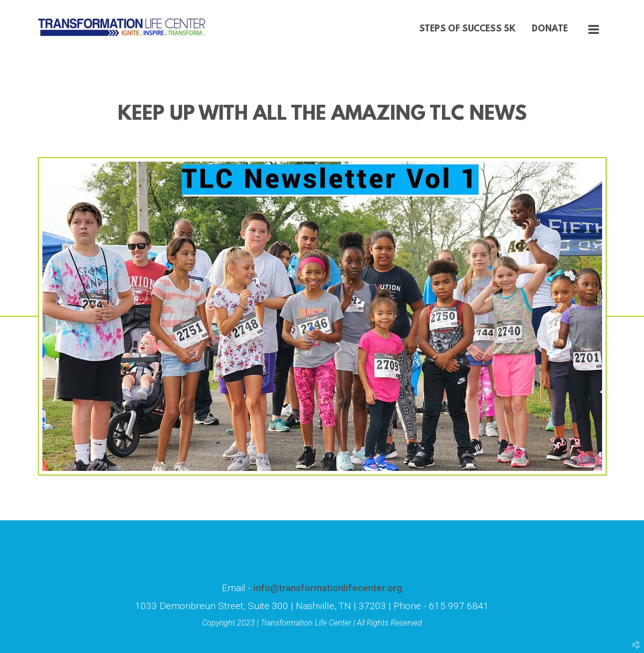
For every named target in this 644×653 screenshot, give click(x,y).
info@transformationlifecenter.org (326, 588)
